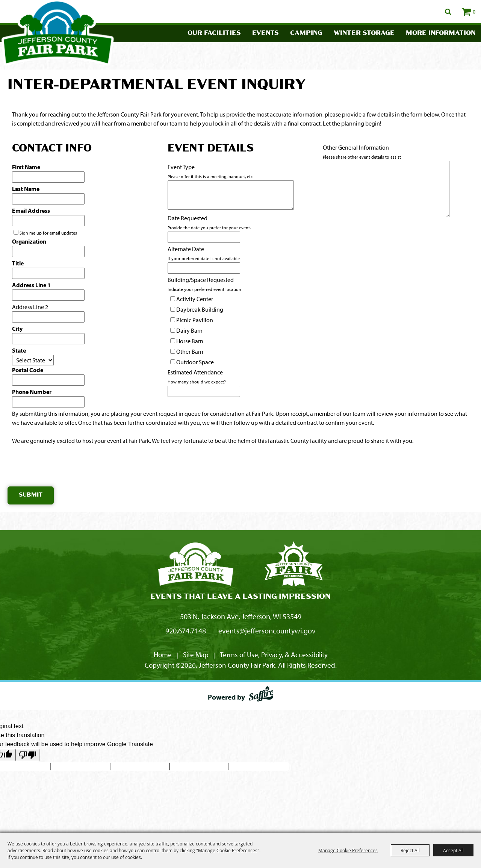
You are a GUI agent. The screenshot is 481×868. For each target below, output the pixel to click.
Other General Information (356, 147)
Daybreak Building (200, 309)
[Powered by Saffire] (261, 695)
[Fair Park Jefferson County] (293, 565)
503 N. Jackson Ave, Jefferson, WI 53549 (241, 616)
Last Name (26, 189)
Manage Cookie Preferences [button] (348, 850)
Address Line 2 (30, 307)
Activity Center (195, 299)
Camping (306, 33)
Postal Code (28, 370)
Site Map (196, 654)
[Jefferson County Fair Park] (196, 565)
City (17, 329)
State (19, 350)
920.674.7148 (186, 631)
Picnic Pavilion (195, 320)
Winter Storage (364, 33)
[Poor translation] (27, 755)
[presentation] (65, 467)
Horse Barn (190, 341)
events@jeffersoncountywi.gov (267, 631)
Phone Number (32, 392)
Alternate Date (186, 249)
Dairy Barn (189, 330)
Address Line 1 (31, 285)
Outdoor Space (195, 362)
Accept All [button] (453, 850)
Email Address (31, 211)
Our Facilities (214, 33)
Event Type (181, 167)
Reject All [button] (410, 850)
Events (265, 33)
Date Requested (188, 218)
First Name (26, 167)
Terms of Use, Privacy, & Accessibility (274, 654)
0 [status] (474, 12)
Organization (29, 241)
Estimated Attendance (195, 372)
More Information (441, 33)
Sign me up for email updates (48, 233)
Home (163, 654)
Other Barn (190, 351)
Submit (31, 495)
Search (448, 12)
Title (18, 263)
